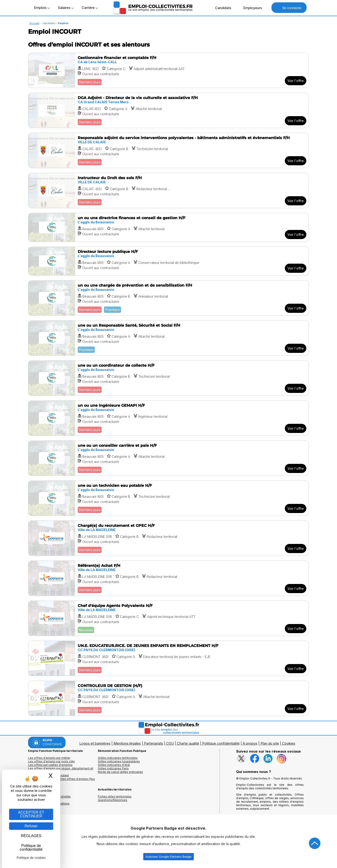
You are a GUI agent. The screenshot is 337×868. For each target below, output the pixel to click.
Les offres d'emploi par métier (49, 758)
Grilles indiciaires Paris (113, 768)
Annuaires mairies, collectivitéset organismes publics (49, 798)
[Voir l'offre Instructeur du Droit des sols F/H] (168, 190)
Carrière (90, 8)
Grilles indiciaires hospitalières (119, 761)
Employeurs (250, 8)
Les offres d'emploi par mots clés (51, 761)
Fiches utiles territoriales (115, 796)
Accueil (34, 23)
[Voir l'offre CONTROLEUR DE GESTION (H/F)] (168, 698)
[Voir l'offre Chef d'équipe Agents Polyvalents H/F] (168, 618)
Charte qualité (188, 743)
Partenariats (154, 743)
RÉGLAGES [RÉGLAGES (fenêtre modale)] (31, 836)
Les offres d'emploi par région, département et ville (61, 770)
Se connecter (289, 8)
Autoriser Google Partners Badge (168, 857)
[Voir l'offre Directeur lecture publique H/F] (168, 261)
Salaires (66, 8)
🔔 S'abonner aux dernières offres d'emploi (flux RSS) (62, 781)
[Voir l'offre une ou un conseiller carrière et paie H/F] (168, 458)
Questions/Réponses (113, 800)
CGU (170, 743)
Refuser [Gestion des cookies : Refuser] (31, 826)
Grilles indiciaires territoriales (118, 758)
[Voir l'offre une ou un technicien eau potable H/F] (168, 498)
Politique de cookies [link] (31, 858)
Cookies (289, 743)
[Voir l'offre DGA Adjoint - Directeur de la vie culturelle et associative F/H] (168, 110)
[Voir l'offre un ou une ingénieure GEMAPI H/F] (168, 418)
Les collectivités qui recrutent (48, 775)
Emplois (42, 8)
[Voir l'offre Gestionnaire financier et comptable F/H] (168, 70)
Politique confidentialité (221, 743)
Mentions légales (127, 743)
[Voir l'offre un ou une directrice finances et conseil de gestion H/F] (168, 227)
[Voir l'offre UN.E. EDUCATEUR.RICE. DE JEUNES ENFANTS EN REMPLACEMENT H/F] (168, 658)
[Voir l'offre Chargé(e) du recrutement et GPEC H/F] (168, 538)
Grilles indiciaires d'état (114, 765)
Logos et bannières (95, 743)
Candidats (221, 8)
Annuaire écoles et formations (49, 803)
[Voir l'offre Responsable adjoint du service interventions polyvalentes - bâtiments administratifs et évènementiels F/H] (168, 150)
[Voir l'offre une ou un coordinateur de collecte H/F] (168, 378)
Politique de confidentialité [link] (31, 848)
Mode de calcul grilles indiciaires (120, 772)
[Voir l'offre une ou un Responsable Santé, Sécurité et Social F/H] (168, 338)
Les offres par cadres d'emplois (50, 765)
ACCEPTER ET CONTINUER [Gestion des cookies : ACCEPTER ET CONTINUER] (31, 814)
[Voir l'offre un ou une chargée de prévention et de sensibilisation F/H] (168, 298)
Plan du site (270, 743)
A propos (250, 743)
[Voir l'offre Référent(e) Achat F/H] (168, 578)
